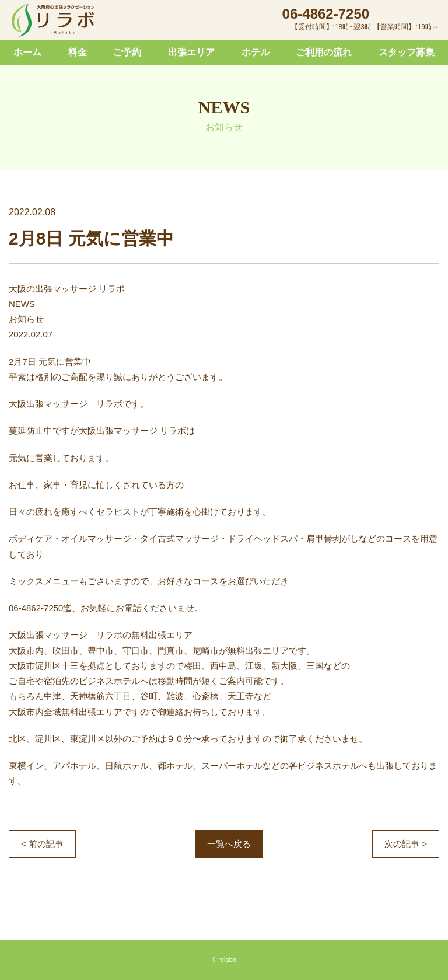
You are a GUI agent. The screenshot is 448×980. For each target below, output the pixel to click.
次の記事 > (406, 844)
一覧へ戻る (229, 844)
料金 (78, 52)
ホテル (256, 52)
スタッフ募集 (407, 52)
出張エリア (191, 52)
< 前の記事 (42, 844)
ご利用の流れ (324, 52)
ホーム (27, 52)
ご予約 (127, 52)
